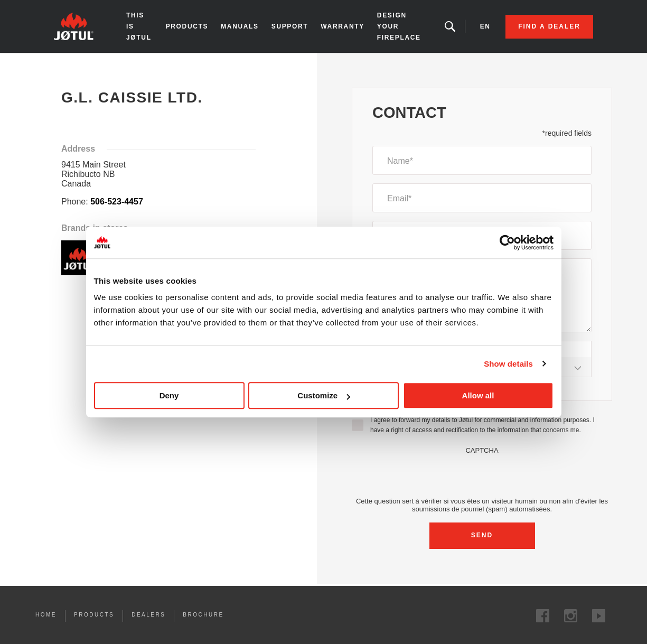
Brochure (203, 615)
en (485, 26)
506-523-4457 (117, 202)
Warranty (343, 26)
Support (290, 26)
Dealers (148, 615)
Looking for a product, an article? (450, 26)
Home (63, 63)
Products (187, 26)
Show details (508, 364)
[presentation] (482, 475)
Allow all (478, 395)
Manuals (240, 26)
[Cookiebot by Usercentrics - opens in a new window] (507, 242)
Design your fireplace (399, 26)
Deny (169, 395)
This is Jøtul (139, 26)
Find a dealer (549, 26)
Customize (324, 395)
